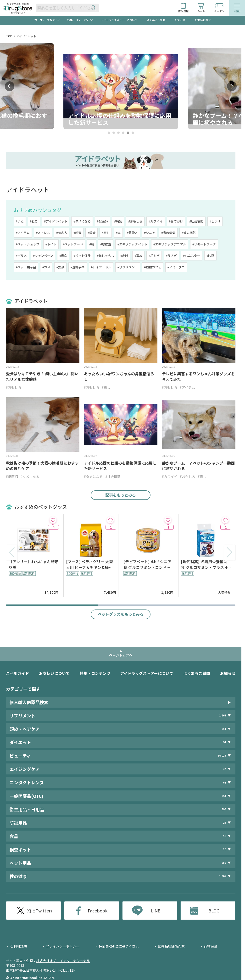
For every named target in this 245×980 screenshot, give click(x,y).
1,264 (223, 715)
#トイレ (51, 244)
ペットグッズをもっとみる (121, 614)
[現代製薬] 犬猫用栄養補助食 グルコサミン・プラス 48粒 (205, 564)
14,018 (222, 755)
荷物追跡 (211, 946)
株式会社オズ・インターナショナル (63, 961)
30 (224, 849)
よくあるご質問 (156, 20)
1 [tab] (109, 133)
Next (232, 86)
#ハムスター (192, 256)
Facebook (98, 911)
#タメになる (82, 221)
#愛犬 (92, 233)
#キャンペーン (43, 256)
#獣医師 (102, 221)
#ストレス (43, 233)
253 (224, 796)
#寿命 (63, 256)
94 (224, 742)
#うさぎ (171, 256)
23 (224, 823)
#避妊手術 (78, 267)
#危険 (124, 256)
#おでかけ (176, 221)
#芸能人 (132, 233)
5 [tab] (128, 133)
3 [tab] (118, 133)
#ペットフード (73, 244)
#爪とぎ (154, 256)
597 (224, 809)
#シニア (150, 233)
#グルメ (21, 256)
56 (224, 836)
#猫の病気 (168, 233)
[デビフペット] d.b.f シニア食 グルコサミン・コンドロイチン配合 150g (147, 564)
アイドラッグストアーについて (119, 20)
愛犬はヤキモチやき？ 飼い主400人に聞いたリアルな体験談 (42, 376)
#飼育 (77, 233)
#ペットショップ (28, 244)
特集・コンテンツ (95, 673)
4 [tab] (123, 133)
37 (224, 769)
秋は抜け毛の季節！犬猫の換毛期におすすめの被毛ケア (42, 466)
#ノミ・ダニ (176, 267)
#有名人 (62, 233)
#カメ (46, 267)
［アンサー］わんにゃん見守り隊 (33, 564)
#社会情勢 (196, 221)
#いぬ (20, 221)
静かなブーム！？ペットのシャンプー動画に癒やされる (198, 466)
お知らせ (180, 20)
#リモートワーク (204, 244)
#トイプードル (101, 267)
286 (224, 863)
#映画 (210, 256)
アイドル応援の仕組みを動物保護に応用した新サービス (120, 466)
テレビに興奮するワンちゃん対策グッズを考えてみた (198, 376)
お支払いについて (54, 673)
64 (224, 782)
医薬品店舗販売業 (171, 946)
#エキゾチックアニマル (170, 244)
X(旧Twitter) (40, 911)
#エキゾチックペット (132, 244)
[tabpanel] (121, 86)
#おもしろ (135, 221)
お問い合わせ (203, 20)
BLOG (214, 911)
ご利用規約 (18, 946)
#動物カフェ (153, 267)
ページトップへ (121, 655)
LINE (156, 911)
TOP (9, 36)
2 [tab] (114, 133)
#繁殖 (60, 267)
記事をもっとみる (121, 495)
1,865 (223, 876)
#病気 (118, 221)
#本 (118, 233)
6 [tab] (133, 133)
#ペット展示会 (26, 267)
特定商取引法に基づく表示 (119, 946)
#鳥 (92, 244)
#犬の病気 (189, 233)
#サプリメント (128, 267)
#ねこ (34, 221)
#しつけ (215, 221)
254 (224, 729)
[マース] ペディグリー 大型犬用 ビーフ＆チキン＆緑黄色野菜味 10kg (89, 564)
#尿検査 (106, 244)
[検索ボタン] (94, 8)
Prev (10, 86)
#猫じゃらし (106, 256)
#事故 (138, 256)
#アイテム (23, 233)
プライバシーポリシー (63, 946)
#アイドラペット (56, 221)
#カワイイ (156, 221)
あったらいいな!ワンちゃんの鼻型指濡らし (119, 376)
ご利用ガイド (17, 673)
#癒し (106, 233)
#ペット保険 (82, 256)
